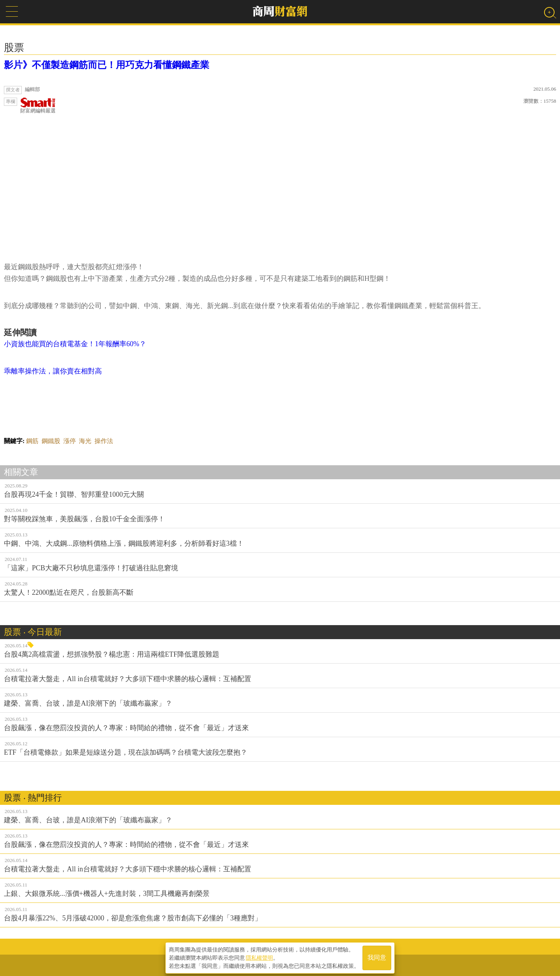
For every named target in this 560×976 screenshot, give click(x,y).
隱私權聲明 (259, 957)
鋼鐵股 (51, 441)
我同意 (377, 957)
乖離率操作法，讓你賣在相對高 (53, 371)
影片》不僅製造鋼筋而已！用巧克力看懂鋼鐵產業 (107, 65)
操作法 (104, 441)
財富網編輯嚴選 (38, 106)
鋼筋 (32, 441)
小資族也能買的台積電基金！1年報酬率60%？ (75, 344)
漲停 (70, 441)
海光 (85, 441)
